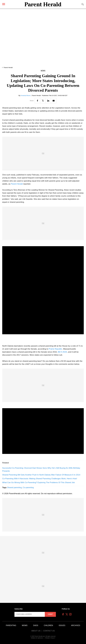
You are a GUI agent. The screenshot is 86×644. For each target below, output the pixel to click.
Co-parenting (28, 488)
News (43, 71)
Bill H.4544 (62, 352)
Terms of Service (37, 638)
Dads (36, 625)
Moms (25, 625)
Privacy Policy (50, 638)
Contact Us (49, 631)
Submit (50, 614)
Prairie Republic (55, 349)
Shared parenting (14, 488)
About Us (36, 631)
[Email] (54, 101)
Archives (76, 625)
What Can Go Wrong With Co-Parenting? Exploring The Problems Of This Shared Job (38, 482)
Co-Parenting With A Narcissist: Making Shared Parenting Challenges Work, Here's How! (40, 479)
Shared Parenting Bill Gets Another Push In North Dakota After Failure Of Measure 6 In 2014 (41, 475)
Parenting (11, 625)
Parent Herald (8, 68)
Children (48, 625)
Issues (62, 625)
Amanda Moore (26, 95)
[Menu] (4, 4)
